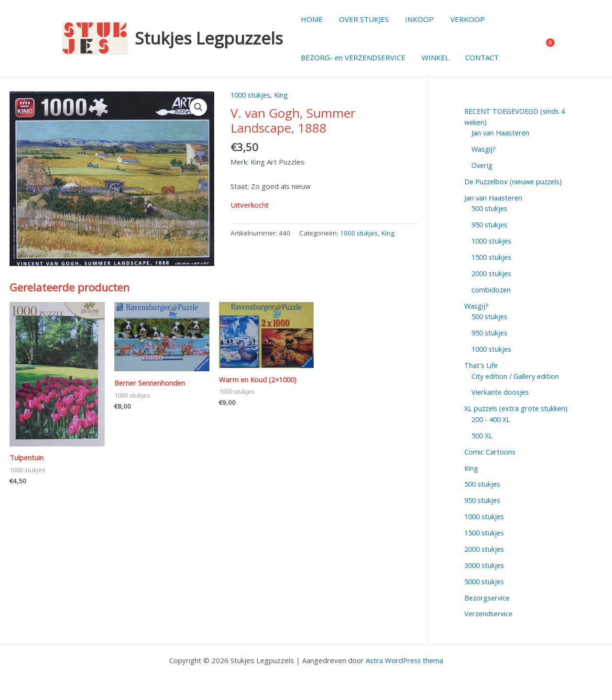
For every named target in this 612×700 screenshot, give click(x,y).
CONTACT (477, 57)
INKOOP (415, 19)
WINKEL (432, 57)
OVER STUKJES (361, 19)
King (284, 95)
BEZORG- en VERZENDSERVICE (352, 57)
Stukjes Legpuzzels (209, 38)
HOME (311, 19)
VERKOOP (460, 19)
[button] (198, 107)
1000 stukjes (252, 95)
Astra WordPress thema (404, 658)
